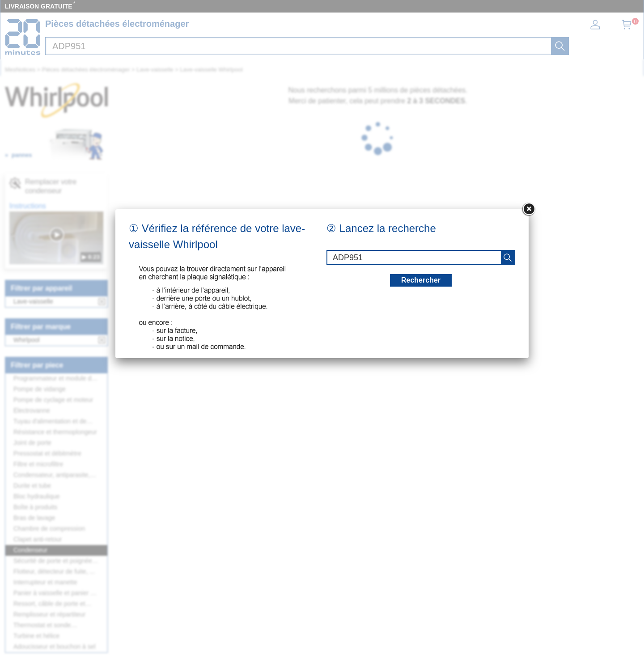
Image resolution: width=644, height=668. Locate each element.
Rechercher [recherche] (421, 280)
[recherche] (508, 258)
